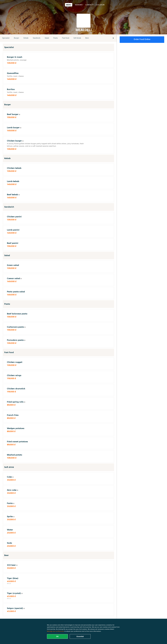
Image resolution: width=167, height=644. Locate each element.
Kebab (26, 38)
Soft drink (77, 38)
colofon (100, 5)
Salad (47, 38)
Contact (89, 5)
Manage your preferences (55, 631)
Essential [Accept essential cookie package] (80, 636)
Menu (69, 5)
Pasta (55, 38)
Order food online (142, 39)
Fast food (66, 38)
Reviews (79, 5)
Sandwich (37, 38)
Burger (17, 38)
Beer (87, 38)
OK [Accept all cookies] (57, 636)
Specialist (6, 38)
